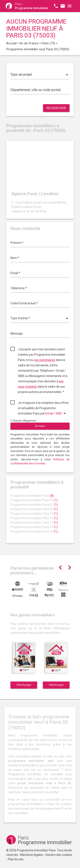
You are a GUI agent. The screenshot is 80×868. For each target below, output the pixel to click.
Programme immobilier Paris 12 (34, 514)
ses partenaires (45, 360)
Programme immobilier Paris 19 (34, 527)
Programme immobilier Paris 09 (34, 509)
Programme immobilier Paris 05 (34, 500)
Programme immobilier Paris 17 (34, 523)
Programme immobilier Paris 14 (34, 518)
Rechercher (56, 108)
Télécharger (24, 685)
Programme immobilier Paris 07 (34, 505)
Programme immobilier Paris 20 (34, 531)
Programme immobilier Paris (32, 496)
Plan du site (16, 859)
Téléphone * (19, 288)
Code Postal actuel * (24, 303)
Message (17, 334)
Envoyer (40, 426)
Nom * (15, 258)
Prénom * (17, 243)
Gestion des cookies (59, 855)
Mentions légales (32, 855)
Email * (15, 273)
